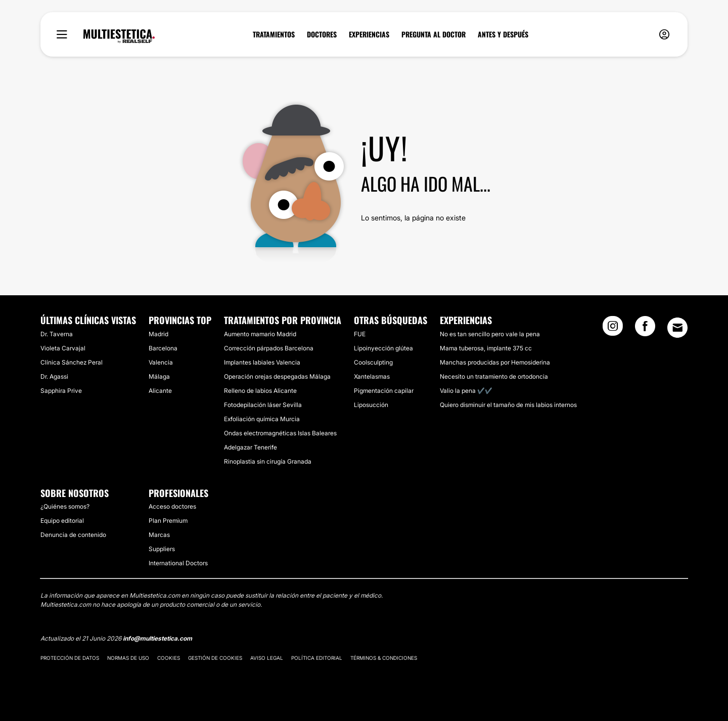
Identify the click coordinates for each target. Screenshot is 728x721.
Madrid (158, 334)
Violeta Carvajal (63, 348)
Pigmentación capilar (384, 391)
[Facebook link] (645, 329)
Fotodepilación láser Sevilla (263, 405)
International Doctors (178, 563)
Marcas (159, 535)
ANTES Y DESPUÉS (503, 34)
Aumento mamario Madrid (260, 334)
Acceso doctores (172, 506)
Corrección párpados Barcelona (269, 348)
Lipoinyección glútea (383, 348)
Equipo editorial (62, 521)
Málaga (159, 376)
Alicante (160, 391)
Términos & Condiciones (384, 658)
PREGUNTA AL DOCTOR (434, 34)
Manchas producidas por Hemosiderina (495, 362)
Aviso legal (267, 658)
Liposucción (371, 405)
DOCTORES (322, 34)
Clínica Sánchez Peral (72, 362)
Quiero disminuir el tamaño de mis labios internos (508, 405)
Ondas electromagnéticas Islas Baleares (280, 433)
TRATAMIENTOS (274, 34)
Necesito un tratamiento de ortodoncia (494, 376)
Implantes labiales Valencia (262, 362)
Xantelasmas (372, 376)
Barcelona (163, 348)
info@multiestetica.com (157, 638)
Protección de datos (70, 658)
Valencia (161, 362)
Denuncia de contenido (73, 535)
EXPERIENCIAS (369, 34)
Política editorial (317, 658)
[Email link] (677, 328)
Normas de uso (128, 658)
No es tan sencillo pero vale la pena (490, 334)
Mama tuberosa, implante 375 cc (486, 348)
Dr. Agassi (54, 376)
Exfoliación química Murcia (262, 419)
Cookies (169, 658)
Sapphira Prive (61, 391)
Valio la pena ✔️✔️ (466, 391)
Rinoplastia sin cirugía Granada (268, 461)
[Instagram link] (613, 329)
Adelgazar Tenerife (251, 447)
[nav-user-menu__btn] (664, 35)
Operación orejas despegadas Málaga (277, 376)
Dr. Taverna (57, 334)
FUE (360, 334)
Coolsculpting (373, 362)
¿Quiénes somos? (65, 506)
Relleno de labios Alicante (260, 391)
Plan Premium (168, 521)
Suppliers (162, 549)
